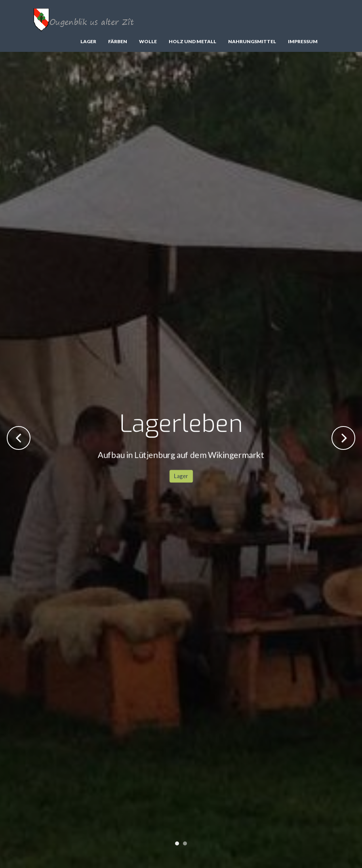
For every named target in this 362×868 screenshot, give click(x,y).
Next (343, 438)
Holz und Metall (192, 41)
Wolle (148, 41)
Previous (19, 438)
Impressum (303, 41)
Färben (118, 41)
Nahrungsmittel (252, 41)
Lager (88, 41)
